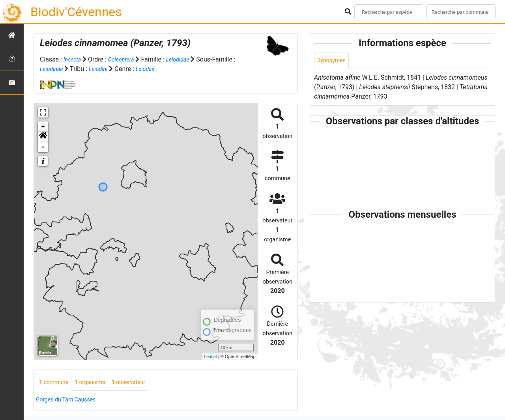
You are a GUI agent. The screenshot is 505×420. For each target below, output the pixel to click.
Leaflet (210, 356)
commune (56, 383)
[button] (43, 137)
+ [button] (43, 127)
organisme (96, 383)
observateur (140, 383)
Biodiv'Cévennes (76, 12)
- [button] (43, 147)
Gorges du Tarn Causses (70, 400)
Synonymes (333, 61)
